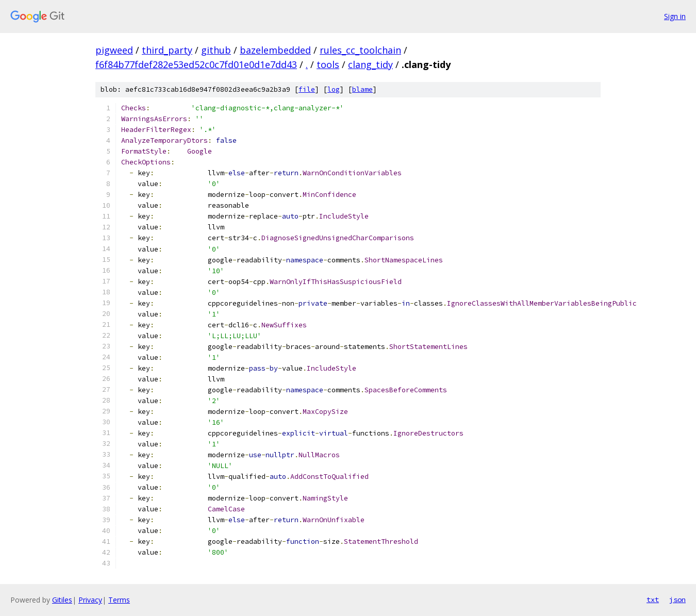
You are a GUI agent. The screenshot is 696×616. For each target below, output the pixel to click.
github (216, 50)
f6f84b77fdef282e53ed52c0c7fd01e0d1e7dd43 (196, 64)
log (334, 89)
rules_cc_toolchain (360, 50)
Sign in (675, 16)
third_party (167, 50)
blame (362, 89)
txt (653, 600)
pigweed (114, 50)
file (307, 89)
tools (328, 64)
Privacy (90, 600)
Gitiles (62, 600)
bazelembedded (275, 50)
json (677, 600)
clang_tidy (370, 64)
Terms (119, 600)
